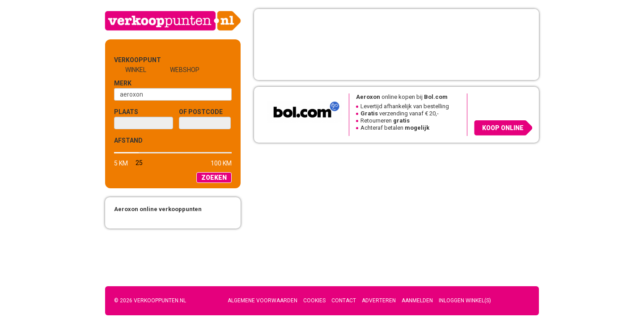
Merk (123, 83)
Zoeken (214, 178)
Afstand (128, 140)
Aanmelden (417, 301)
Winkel (136, 70)
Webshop (185, 70)
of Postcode (201, 112)
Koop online (503, 128)
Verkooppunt (129, 60)
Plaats (126, 112)
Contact (344, 301)
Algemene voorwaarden (263, 301)
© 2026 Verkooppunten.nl (150, 301)
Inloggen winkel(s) (465, 301)
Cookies (314, 301)
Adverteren (379, 301)
